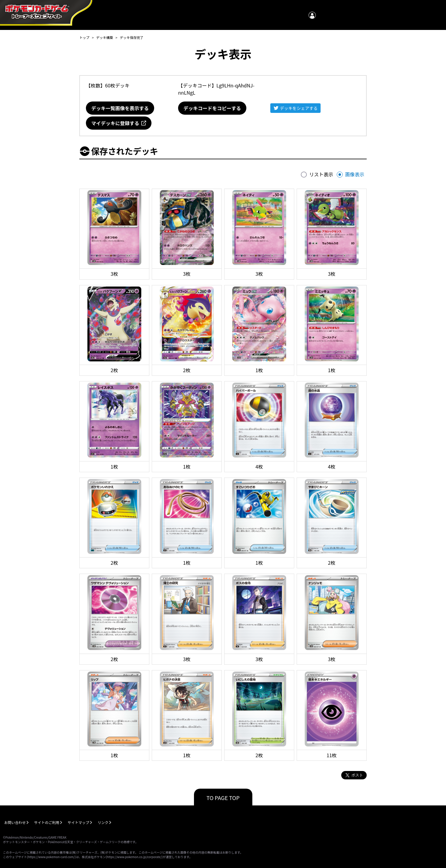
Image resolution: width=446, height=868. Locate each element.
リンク (103, 822)
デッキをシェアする (299, 108)
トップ (84, 37)
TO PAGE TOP (223, 798)
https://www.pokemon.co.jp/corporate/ (134, 857)
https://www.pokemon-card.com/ (51, 857)
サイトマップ (78, 822)
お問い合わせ (15, 822)
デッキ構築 (104, 37)
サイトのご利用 (47, 822)
